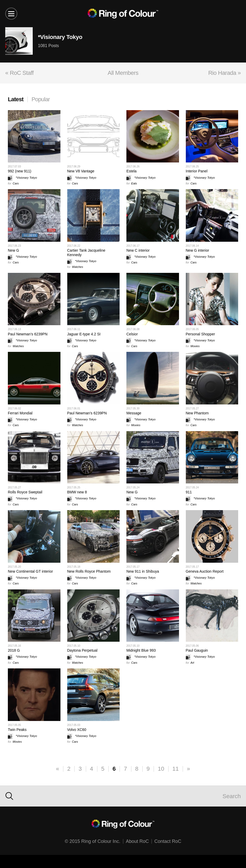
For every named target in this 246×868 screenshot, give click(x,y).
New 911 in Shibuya (143, 571)
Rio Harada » (225, 73)
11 (176, 769)
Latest (16, 99)
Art (192, 663)
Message (134, 413)
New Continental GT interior (30, 571)
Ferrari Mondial (20, 413)
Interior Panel (197, 171)
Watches (78, 267)
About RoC (137, 841)
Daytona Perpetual (82, 650)
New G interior (197, 250)
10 (161, 769)
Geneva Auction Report (205, 571)
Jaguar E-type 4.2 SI (84, 334)
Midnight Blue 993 (141, 650)
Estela (132, 171)
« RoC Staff (19, 73)
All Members (123, 73)
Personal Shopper (200, 334)
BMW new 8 (77, 492)
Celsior (132, 334)
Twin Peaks (17, 730)
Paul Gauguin (197, 650)
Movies (195, 346)
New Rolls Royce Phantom (89, 571)
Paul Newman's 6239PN (28, 334)
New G (13, 250)
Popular (41, 99)
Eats (134, 183)
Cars (16, 183)
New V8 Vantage (81, 171)
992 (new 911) (20, 171)
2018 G (14, 650)
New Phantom (197, 413)
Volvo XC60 (77, 730)
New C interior (138, 250)
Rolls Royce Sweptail (25, 492)
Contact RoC (168, 841)
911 (189, 492)
